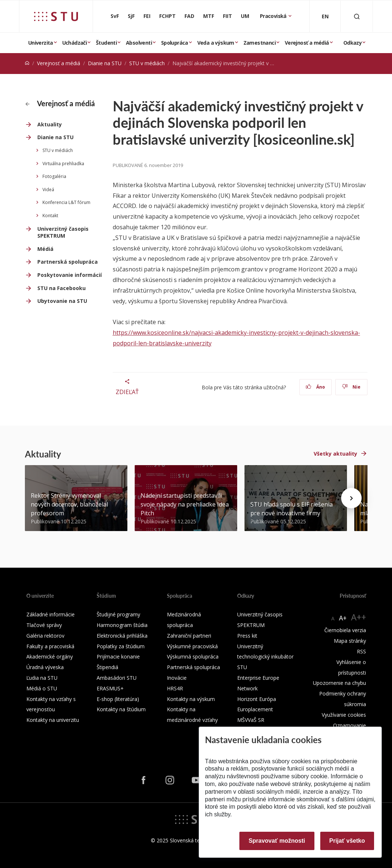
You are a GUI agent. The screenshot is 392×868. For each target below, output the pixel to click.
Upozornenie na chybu (339, 683)
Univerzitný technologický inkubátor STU (265, 657)
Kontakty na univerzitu (53, 720)
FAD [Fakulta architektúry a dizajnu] (189, 16)
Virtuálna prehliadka (63, 164)
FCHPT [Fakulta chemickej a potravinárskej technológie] (167, 16)
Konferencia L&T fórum (66, 202)
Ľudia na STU (42, 678)
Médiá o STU (42, 688)
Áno (315, 387)
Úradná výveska (45, 667)
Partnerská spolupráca (68, 262)
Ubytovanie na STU (62, 301)
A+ (343, 618)
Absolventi (139, 43)
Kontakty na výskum (191, 699)
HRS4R (175, 688)
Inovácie (177, 678)
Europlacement (255, 709)
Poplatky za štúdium (121, 646)
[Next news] (351, 498)
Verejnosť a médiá (307, 43)
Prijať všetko (347, 841)
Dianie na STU (105, 63)
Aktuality (50, 124)
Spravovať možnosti (277, 841)
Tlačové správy (44, 625)
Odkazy (352, 43)
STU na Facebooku (61, 288)
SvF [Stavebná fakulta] (115, 16)
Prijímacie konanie (118, 656)
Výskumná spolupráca (193, 656)
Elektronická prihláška (122, 636)
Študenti (106, 43)
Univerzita (41, 43)
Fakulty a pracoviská (50, 646)
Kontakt (50, 216)
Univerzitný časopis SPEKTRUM (63, 232)
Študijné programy (118, 614)
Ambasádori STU (117, 678)
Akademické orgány (50, 656)
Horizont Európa (257, 699)
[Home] (27, 63)
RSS (361, 651)
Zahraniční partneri (189, 636)
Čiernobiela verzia (345, 630)
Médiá (45, 249)
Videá (48, 190)
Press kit (247, 636)
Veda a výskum (216, 43)
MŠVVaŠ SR (251, 720)
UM (245, 16)
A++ (359, 617)
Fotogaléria (54, 176)
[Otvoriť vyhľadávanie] (357, 16)
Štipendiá (107, 667)
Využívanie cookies (344, 715)
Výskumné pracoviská (192, 646)
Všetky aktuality (335, 454)
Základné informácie (51, 614)
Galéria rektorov (45, 636)
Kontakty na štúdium (121, 709)
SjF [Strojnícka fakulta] (131, 16)
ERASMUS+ (110, 688)
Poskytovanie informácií (70, 275)
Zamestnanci (260, 43)
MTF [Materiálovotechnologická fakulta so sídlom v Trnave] (209, 16)
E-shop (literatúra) (118, 699)
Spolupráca (175, 43)
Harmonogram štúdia (122, 625)
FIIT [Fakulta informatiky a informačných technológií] (227, 16)
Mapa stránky (350, 641)
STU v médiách (147, 63)
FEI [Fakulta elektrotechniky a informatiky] (147, 16)
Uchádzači (75, 43)
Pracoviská (274, 16)
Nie (351, 387)
